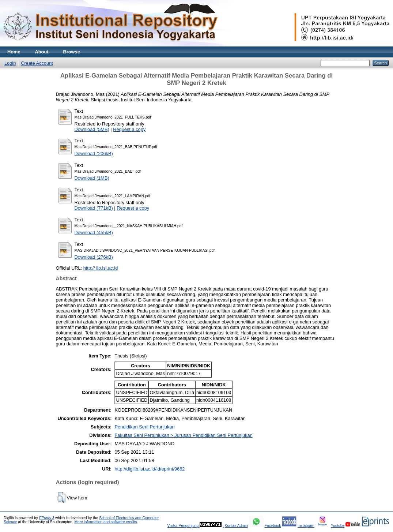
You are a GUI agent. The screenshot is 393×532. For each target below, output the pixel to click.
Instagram (306, 526)
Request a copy (129, 129)
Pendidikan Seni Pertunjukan (144, 427)
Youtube (338, 526)
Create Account (37, 63)
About (42, 52)
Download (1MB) (92, 178)
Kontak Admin (236, 526)
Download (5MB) (92, 129)
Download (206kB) (94, 153)
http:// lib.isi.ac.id (101, 268)
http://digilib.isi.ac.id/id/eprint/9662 (150, 469)
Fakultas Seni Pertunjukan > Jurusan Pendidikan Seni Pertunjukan (183, 435)
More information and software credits (105, 522)
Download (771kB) (94, 208)
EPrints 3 (47, 518)
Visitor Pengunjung (183, 526)
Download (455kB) (94, 233)
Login (10, 63)
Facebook (273, 526)
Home (14, 52)
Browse (72, 52)
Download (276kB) (94, 257)
